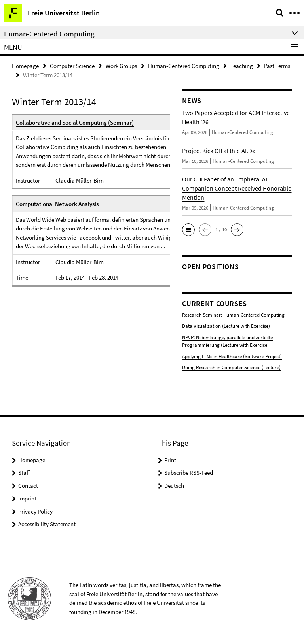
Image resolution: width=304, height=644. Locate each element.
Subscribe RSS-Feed (189, 473)
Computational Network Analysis (57, 204)
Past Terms (277, 66)
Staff (24, 473)
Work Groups (121, 66)
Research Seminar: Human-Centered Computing (233, 315)
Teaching (242, 66)
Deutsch (174, 486)
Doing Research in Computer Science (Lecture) (231, 367)
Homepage (25, 66)
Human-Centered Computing (184, 66)
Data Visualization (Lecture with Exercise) (226, 326)
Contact (28, 486)
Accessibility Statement (47, 524)
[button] (188, 230)
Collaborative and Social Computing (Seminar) (75, 122)
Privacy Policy (35, 511)
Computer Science (72, 66)
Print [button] (170, 460)
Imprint (27, 498)
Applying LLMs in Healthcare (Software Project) (232, 356)
